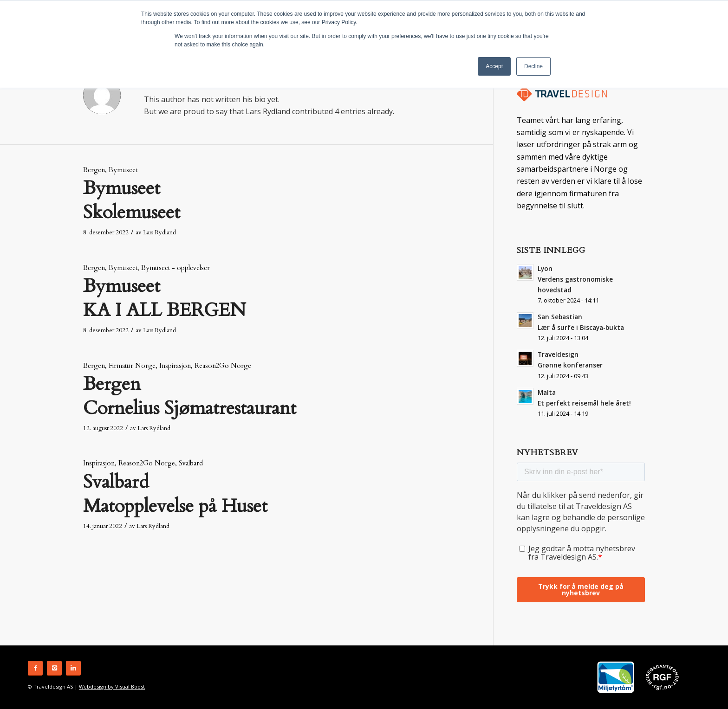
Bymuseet (123, 170)
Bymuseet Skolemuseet (132, 200)
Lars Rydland (159, 232)
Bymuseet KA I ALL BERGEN (164, 298)
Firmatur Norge (132, 366)
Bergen (94, 170)
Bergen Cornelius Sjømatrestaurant (190, 396)
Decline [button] (533, 66)
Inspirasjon (175, 366)
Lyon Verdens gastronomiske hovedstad (575, 279)
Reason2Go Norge (223, 366)
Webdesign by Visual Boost (112, 686)
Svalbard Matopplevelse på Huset (175, 494)
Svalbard (191, 463)
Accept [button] (494, 66)
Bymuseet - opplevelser (175, 268)
